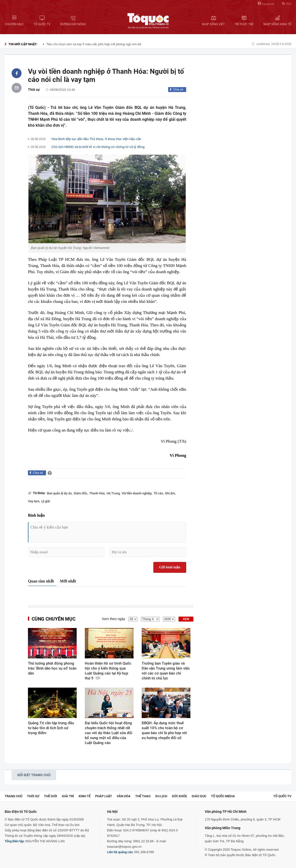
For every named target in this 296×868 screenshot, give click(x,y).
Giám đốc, (81, 493)
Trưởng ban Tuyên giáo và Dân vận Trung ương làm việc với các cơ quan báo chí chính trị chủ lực (166, 671)
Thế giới (51, 796)
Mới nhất (68, 581)
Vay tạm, (34, 501)
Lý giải (46, 501)
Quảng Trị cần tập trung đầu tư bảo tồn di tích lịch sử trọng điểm (51, 728)
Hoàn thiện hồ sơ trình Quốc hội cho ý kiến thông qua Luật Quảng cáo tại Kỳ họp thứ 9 (108, 671)
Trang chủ (13, 796)
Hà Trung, (114, 493)
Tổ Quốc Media (223, 796)
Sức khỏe (179, 796)
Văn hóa (124, 796)
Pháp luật (104, 796)
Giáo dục (199, 796)
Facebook (266, 4)
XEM (186, 619)
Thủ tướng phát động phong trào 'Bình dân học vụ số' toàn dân (52, 668)
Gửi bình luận (170, 567)
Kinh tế (85, 796)
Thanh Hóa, (97, 493)
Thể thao (143, 796)
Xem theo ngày (114, 619)
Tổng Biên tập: (15, 841)
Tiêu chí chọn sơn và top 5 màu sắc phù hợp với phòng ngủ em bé (94, 44)
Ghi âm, (170, 493)
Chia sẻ (178, 90)
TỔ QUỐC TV (282, 796)
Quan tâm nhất (41, 581)
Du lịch (161, 796)
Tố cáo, (159, 493)
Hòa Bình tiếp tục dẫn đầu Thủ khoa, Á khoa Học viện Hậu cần (96, 139)
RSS (287, 4)
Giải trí (68, 796)
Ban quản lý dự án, (60, 493)
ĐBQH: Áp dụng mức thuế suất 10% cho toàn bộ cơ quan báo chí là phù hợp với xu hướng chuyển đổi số (164, 730)
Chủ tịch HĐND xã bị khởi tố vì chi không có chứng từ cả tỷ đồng (98, 147)
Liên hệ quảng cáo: (120, 852)
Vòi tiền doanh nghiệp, (137, 493)
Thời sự (34, 90)
